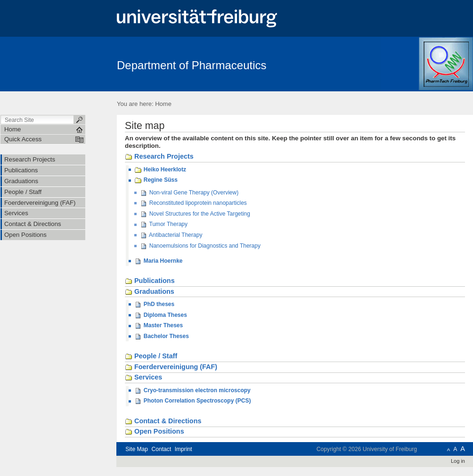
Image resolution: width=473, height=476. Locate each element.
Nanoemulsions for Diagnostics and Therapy (200, 246)
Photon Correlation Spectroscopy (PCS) (192, 401)
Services (143, 378)
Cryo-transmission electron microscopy (192, 391)
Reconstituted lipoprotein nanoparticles (193, 203)
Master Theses (159, 326)
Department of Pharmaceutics (192, 65)
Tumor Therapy (164, 225)
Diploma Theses (161, 315)
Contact (161, 449)
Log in (458, 461)
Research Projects (159, 157)
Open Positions (155, 432)
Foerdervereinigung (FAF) (171, 367)
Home (163, 104)
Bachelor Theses (162, 337)
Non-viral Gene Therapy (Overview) (189, 193)
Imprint (183, 449)
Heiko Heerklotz (160, 170)
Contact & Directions (163, 421)
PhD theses (154, 305)
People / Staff (151, 356)
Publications (150, 281)
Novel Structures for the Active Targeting (195, 214)
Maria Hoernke (158, 261)
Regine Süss (156, 180)
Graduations (150, 292)
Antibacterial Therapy (171, 235)
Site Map (137, 449)
